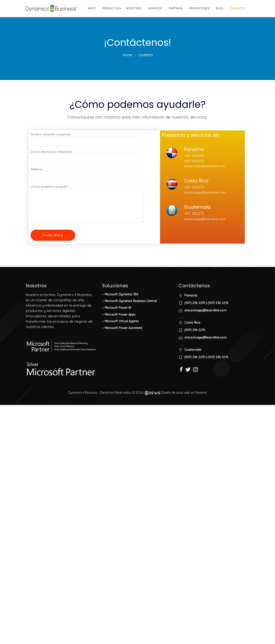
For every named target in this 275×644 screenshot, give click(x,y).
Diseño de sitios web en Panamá (184, 410)
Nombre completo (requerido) (87, 155)
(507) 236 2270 (195, 320)
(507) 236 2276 (218, 320)
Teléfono (87, 190)
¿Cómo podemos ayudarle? (87, 214)
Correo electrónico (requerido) (87, 172)
